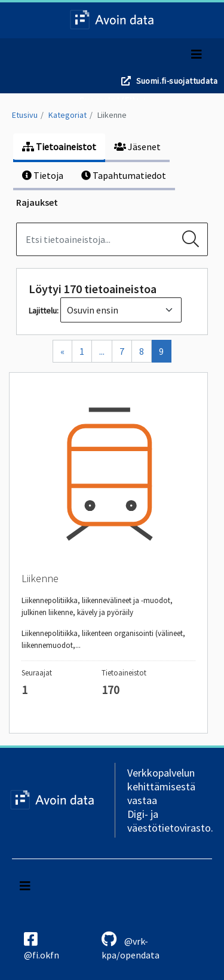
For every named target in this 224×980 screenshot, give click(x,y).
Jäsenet (137, 147)
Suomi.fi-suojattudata (177, 81)
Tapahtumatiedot (124, 175)
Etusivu (25, 115)
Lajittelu (43, 311)
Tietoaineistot (59, 147)
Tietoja (43, 175)
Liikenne (112, 115)
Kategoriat (67, 115)
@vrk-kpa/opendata (131, 946)
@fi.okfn (42, 946)
